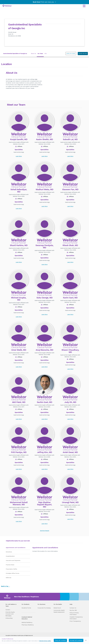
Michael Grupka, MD (19, 299)
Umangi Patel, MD (70, 502)
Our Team (40, 54)
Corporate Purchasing (44, 608)
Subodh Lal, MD (70, 139)
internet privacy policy (45, 641)
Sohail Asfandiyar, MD (19, 191)
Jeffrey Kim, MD (44, 452)
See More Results (45, 531)
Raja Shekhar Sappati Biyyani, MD (44, 505)
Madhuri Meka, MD (44, 190)
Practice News (10, 565)
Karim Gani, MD (70, 298)
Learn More (19, 156)
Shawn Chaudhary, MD (70, 351)
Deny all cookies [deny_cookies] (60, 640)
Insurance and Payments (13, 560)
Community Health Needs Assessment (59, 611)
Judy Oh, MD (70, 402)
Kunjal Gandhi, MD (19, 139)
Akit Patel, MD (19, 402)
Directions (9, 552)
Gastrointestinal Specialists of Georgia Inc (15, 54)
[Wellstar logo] (7, 6)
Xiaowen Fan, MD (70, 190)
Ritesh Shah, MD (70, 245)
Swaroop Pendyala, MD (44, 247)
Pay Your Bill (73, 610)
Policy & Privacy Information (74, 614)
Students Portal (26, 608)
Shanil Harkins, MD (19, 245)
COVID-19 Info (83, 54)
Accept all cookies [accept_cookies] (76, 640)
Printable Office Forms (13, 573)
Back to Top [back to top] (6, 586)
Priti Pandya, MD (19, 452)
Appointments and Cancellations (16, 548)
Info (46, 54)
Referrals (9, 578)
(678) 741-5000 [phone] (71, 54)
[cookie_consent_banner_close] (86, 640)
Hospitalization (10, 556)
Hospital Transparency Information (76, 618)
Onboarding (9, 618)
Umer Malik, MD (19, 350)
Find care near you (45, 2)
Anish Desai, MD (70, 452)
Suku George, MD (44, 298)
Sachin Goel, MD (44, 402)
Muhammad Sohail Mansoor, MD (19, 504)
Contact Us (73, 608)
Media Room (57, 608)
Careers (8, 610)
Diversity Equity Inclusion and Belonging (10, 614)
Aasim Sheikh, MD (44, 139)
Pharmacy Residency (28, 625)
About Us (33, 54)
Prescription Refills (11, 569)
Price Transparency (75, 621)
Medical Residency (27, 622)
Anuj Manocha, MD (44, 350)
